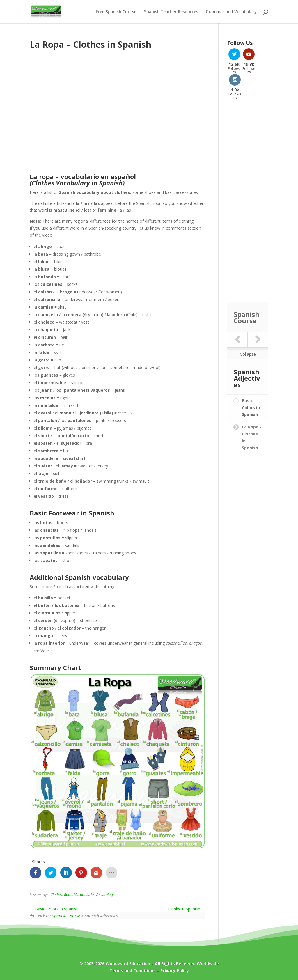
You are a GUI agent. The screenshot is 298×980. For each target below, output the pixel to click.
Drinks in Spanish (187, 909)
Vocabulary (105, 895)
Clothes (56, 895)
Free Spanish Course (116, 12)
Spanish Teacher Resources (171, 12)
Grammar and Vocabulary (231, 12)
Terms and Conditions (133, 971)
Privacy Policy (175, 971)
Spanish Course (66, 916)
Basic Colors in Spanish (54, 909)
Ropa (68, 895)
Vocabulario (84, 895)
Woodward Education (128, 964)
